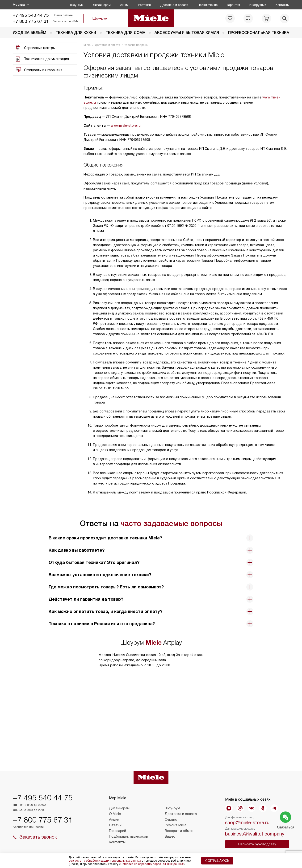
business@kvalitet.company (255, 834)
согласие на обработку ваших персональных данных (105, 861)
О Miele (115, 814)
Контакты (282, 5)
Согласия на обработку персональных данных (152, 864)
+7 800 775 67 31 (31, 21)
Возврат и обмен (179, 831)
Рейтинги (144, 5)
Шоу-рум (77, 5)
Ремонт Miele (176, 825)
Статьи (115, 825)
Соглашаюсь (217, 861)
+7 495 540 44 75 (31, 15)
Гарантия (233, 5)
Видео (170, 836)
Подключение (208, 5)
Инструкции (258, 5)
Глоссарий (117, 831)
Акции (124, 5)
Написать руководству (257, 844)
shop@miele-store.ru (247, 823)
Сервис (171, 819)
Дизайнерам (102, 5)
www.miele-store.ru (126, 126)
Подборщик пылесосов (128, 836)
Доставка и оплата (174, 5)
